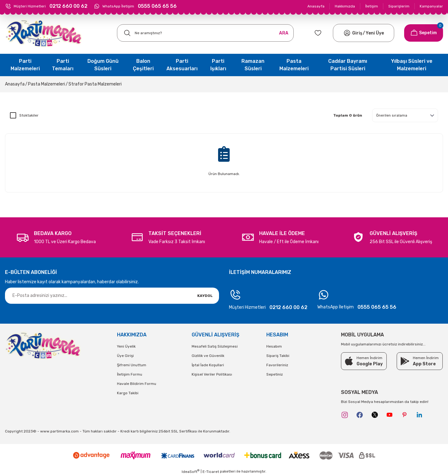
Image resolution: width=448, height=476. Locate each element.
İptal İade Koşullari (208, 365)
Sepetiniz (275, 374)
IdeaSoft (191, 471)
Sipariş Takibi (278, 356)
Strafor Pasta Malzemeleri (95, 84)
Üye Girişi (125, 356)
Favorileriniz (277, 365)
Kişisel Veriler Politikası (212, 374)
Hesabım (274, 346)
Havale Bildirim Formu (137, 384)
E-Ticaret (211, 472)
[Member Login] (347, 33)
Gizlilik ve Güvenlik (208, 356)
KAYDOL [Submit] (205, 296)
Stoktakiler (29, 115)
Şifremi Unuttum (132, 365)
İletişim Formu (130, 374)
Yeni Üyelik (126, 346)
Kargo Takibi (128, 393)
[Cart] (424, 33)
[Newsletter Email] (112, 296)
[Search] (205, 33)
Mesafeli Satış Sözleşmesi (215, 346)
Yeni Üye (375, 33)
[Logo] (44, 33)
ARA (284, 33)
